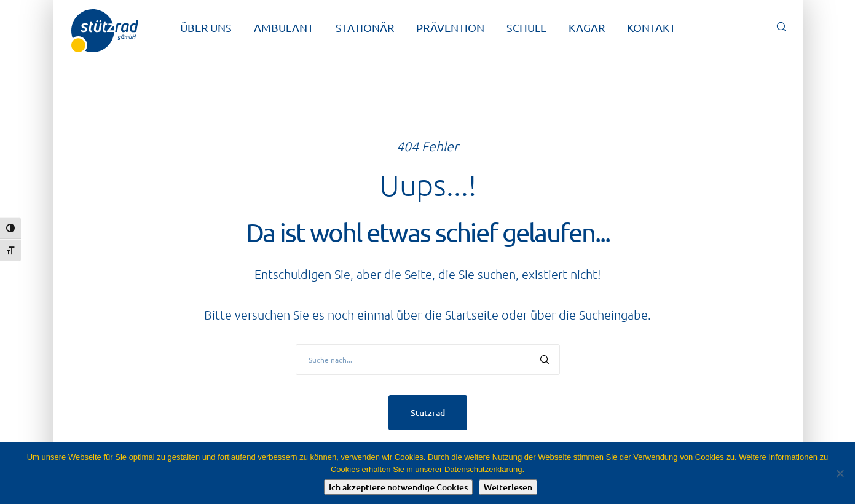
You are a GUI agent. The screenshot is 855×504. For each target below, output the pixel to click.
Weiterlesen (508, 487)
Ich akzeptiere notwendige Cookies (398, 487)
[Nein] (840, 473)
